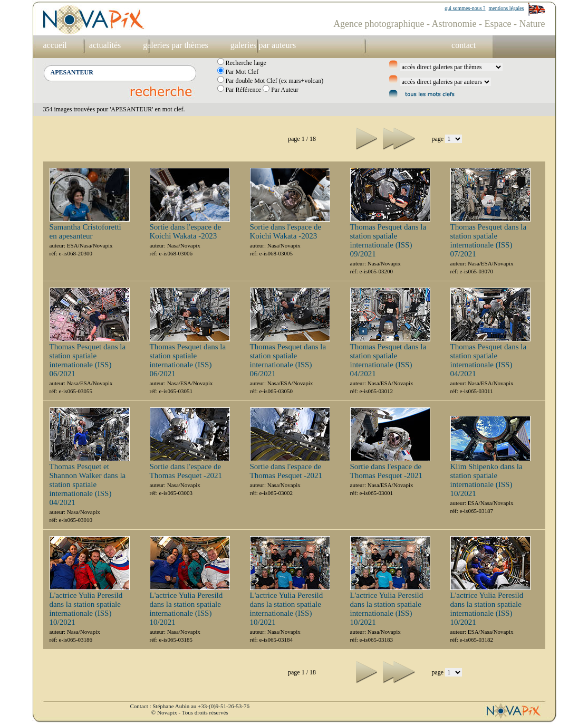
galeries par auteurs (263, 45)
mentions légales (507, 8)
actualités (105, 45)
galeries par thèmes (176, 45)
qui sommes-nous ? (465, 8)
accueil (55, 45)
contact (464, 45)
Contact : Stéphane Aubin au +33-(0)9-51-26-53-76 (190, 706)
